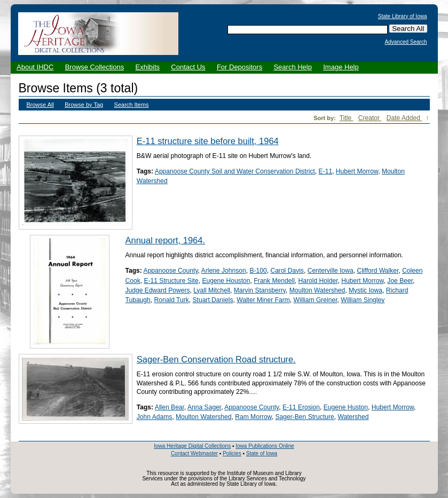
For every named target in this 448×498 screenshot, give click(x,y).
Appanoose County (171, 271)
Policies (232, 453)
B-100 (258, 271)
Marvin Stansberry (260, 290)
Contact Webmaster (194, 453)
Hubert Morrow (357, 171)
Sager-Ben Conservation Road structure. (216, 359)
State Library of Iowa (403, 17)
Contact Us (188, 67)
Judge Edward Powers (158, 290)
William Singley (363, 300)
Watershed (353, 417)
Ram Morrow (253, 417)
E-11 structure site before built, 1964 (208, 141)
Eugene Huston (346, 407)
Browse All (40, 105)
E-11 (326, 171)
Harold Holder (318, 281)
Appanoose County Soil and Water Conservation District (235, 171)
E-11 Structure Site (171, 281)
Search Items (132, 105)
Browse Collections (95, 67)
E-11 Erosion (301, 407)
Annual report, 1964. (166, 240)
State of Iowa (262, 453)
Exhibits (147, 67)
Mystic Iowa (366, 290)
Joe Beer (400, 281)
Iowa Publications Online (265, 446)
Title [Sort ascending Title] (347, 118)
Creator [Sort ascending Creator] (370, 118)
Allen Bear (170, 407)
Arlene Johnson (224, 271)
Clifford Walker (378, 271)
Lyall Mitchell (212, 290)
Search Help (293, 67)
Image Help (341, 67)
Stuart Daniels (213, 300)
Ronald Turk (172, 300)
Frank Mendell (274, 281)
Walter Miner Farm (263, 300)
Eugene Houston (226, 281)
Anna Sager (204, 407)
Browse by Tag (84, 105)
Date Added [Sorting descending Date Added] (404, 118)
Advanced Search (406, 42)
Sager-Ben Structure (304, 417)
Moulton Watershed (317, 290)
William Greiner (316, 300)
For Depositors (239, 67)
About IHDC (35, 67)
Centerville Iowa (331, 271)
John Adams (155, 417)
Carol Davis (287, 271)
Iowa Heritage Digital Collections (192, 446)
